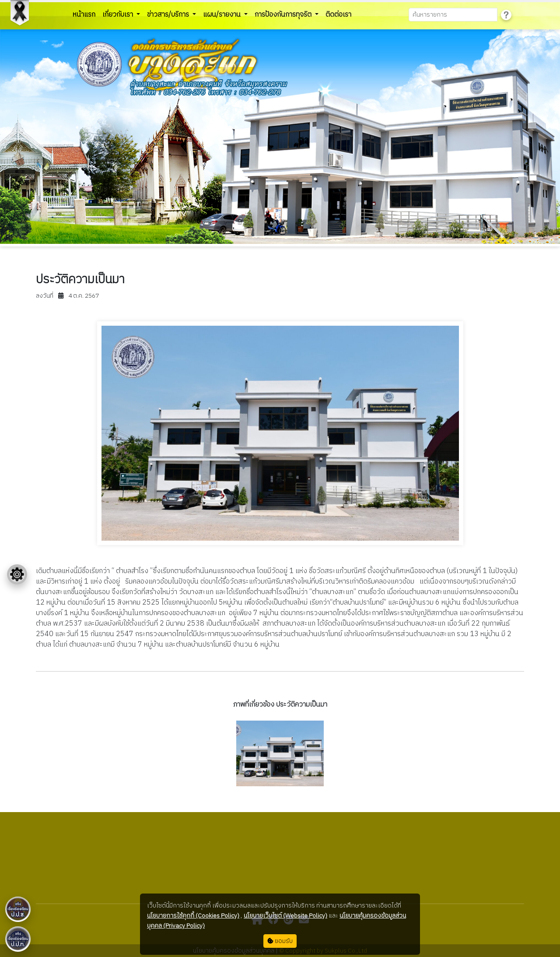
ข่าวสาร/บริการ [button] (169, 15)
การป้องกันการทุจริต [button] (284, 15)
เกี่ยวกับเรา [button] (119, 15)
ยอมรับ (280, 941)
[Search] (453, 15)
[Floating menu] (17, 574)
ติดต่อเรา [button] (338, 15)
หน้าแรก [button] (84, 15)
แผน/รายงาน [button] (223, 15)
